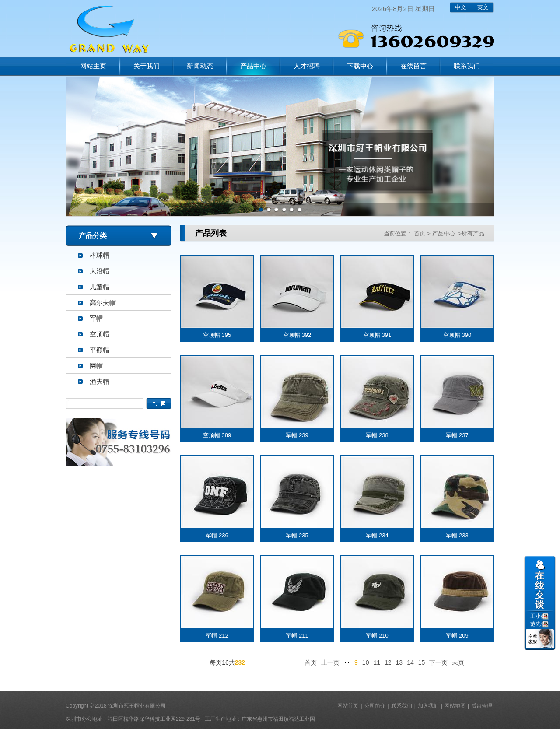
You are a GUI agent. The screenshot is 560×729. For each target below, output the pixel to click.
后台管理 (482, 706)
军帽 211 (297, 636)
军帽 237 (457, 435)
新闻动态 (200, 66)
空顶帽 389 (217, 435)
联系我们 (467, 66)
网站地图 (455, 706)
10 (366, 662)
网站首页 (348, 706)
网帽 (96, 366)
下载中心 (360, 66)
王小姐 (538, 616)
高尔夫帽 (103, 303)
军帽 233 (457, 535)
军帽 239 (297, 435)
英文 (483, 7)
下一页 (438, 662)
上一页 (330, 662)
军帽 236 (217, 535)
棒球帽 (100, 255)
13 (399, 662)
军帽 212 (217, 636)
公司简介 (375, 706)
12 (388, 662)
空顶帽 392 (297, 335)
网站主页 (93, 66)
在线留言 (413, 66)
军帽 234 (377, 535)
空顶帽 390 (457, 335)
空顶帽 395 (217, 335)
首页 (420, 233)
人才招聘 (307, 66)
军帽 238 (377, 435)
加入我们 (428, 706)
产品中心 (253, 66)
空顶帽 (100, 334)
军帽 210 (377, 636)
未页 (458, 662)
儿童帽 (100, 287)
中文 (461, 7)
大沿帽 (100, 271)
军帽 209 (457, 636)
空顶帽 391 (377, 335)
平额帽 (100, 350)
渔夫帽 (100, 381)
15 (422, 662)
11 (377, 662)
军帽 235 (297, 535)
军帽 (96, 318)
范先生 (538, 624)
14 (410, 662)
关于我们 (147, 66)
